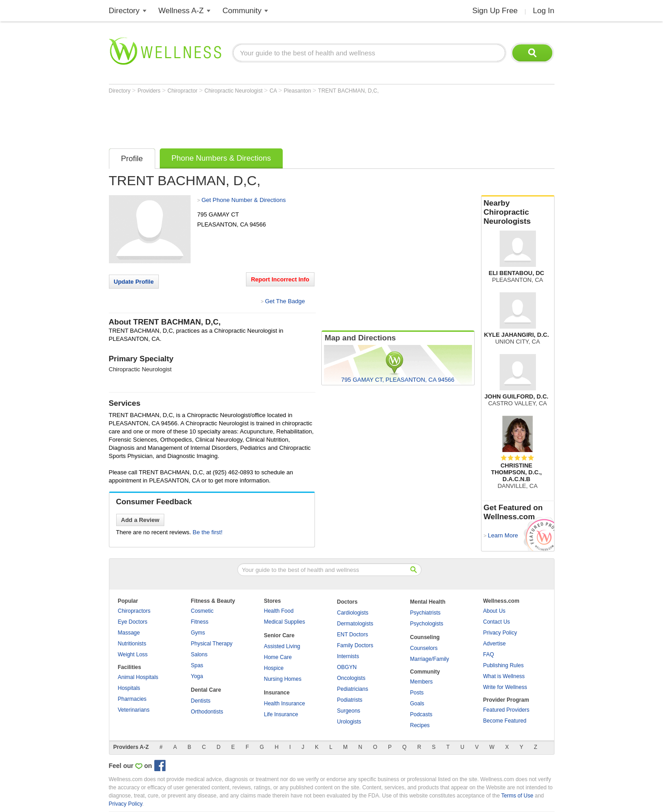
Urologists (349, 722)
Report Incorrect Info (280, 279)
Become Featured (505, 721)
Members (422, 682)
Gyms (198, 633)
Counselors (424, 648)
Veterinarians (134, 710)
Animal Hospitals (138, 677)
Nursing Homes (283, 679)
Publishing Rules (503, 665)
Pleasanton (298, 91)
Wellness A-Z (181, 11)
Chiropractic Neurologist (234, 91)
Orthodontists (207, 712)
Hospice (274, 668)
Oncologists (351, 678)
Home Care (278, 657)
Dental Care (206, 690)
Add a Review (140, 520)
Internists (348, 656)
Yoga (197, 676)
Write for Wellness (505, 687)
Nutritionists (132, 644)
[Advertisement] (274, 119)
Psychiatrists (425, 613)
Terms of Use (517, 796)
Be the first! (208, 532)
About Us (494, 611)
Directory (124, 11)
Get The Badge (285, 301)
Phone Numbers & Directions (221, 158)
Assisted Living (282, 646)
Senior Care (279, 635)
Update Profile (134, 282)
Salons (199, 655)
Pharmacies (132, 699)
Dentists (201, 701)
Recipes (420, 725)
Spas (197, 665)
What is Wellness (504, 676)
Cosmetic (202, 611)
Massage (129, 633)
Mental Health (428, 602)
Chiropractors (134, 611)
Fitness (200, 622)
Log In (543, 11)
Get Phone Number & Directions (244, 200)
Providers (150, 91)
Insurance (277, 693)
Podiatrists (350, 700)
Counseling (425, 637)
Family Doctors (355, 645)
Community (242, 11)
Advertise (495, 644)
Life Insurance (281, 714)
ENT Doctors (353, 635)
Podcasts (421, 714)
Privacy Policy (500, 633)
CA (274, 91)
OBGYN (347, 667)
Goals (417, 704)
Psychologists (427, 624)
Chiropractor (183, 91)
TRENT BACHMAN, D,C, (349, 91)
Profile (132, 159)
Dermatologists (355, 624)
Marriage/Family (430, 659)
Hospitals (129, 688)
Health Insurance (285, 704)
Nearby (518, 212)
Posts (417, 693)
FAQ (489, 655)
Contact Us (497, 622)
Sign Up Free (495, 11)
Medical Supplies (285, 622)
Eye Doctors (133, 622)
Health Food (279, 611)
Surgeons (349, 711)
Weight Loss (133, 655)
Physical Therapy (212, 644)
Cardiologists (353, 613)
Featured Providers (506, 710)
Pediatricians (353, 689)
